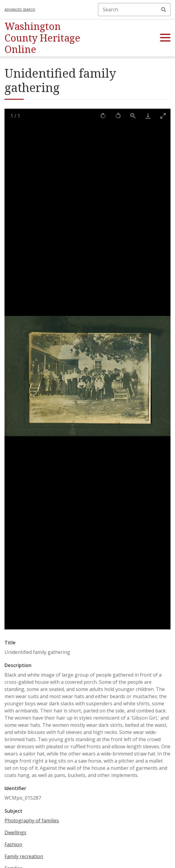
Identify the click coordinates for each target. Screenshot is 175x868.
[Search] (134, 10)
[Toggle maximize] (163, 116)
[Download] (148, 116)
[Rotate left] (118, 116)
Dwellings (15, 832)
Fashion (13, 844)
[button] (165, 38)
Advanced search (20, 9)
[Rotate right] (103, 116)
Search (164, 10)
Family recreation (24, 856)
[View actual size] (133, 116)
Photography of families (32, 821)
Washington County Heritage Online (42, 38)
